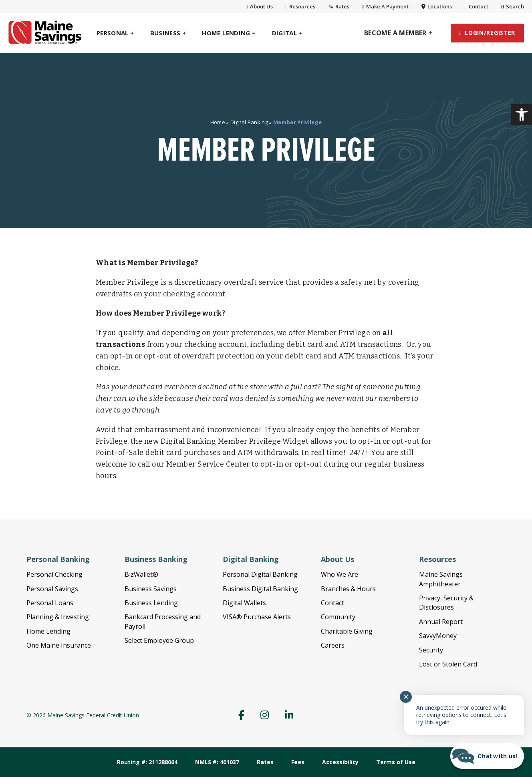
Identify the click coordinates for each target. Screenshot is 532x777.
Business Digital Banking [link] (260, 589)
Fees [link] (298, 762)
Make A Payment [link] (385, 6)
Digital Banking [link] (249, 122)
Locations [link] (437, 6)
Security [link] (431, 650)
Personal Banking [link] (58, 559)
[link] (522, 115)
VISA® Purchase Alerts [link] (257, 617)
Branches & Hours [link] (348, 589)
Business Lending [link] (151, 603)
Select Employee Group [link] (159, 640)
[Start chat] (487, 756)
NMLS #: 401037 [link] (217, 762)
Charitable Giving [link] (347, 631)
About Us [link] (259, 6)
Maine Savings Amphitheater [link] (441, 579)
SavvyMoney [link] (438, 636)
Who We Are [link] (340, 574)
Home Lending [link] (48, 631)
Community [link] (338, 617)
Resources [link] (301, 6)
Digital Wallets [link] (244, 603)
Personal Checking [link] (54, 574)
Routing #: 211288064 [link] (147, 762)
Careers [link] (333, 645)
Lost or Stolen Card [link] (448, 664)
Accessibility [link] (340, 762)
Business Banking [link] (156, 559)
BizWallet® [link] (141, 574)
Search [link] (513, 6)
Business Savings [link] (151, 589)
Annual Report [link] (441, 622)
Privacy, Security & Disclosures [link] (446, 603)
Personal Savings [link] (52, 589)
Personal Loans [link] (50, 603)
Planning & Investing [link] (58, 617)
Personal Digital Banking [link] (260, 574)
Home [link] (218, 122)
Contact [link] (477, 6)
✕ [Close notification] (406, 697)
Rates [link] (339, 6)
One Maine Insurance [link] (59, 645)
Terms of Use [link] (396, 762)
